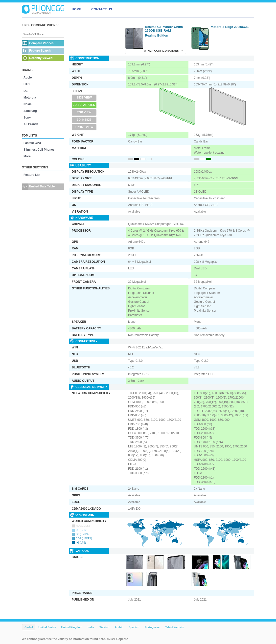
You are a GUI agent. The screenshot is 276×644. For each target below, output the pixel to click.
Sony (27, 118)
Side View (84, 98)
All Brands (31, 124)
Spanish (134, 627)
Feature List (32, 175)
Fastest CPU (32, 143)
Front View (84, 127)
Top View (84, 112)
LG (26, 91)
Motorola (30, 98)
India (91, 627)
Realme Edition (157, 35)
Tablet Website (174, 627)
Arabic (119, 627)
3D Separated (84, 105)
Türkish (104, 627)
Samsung (30, 111)
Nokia (28, 104)
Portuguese (152, 627)
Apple (28, 78)
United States (47, 627)
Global (29, 627)
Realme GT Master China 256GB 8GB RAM (164, 29)
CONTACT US (102, 9)
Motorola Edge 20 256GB (230, 27)
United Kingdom (72, 627)
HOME (77, 9)
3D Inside (84, 120)
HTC (27, 84)
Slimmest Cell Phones (39, 150)
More (27, 156)
